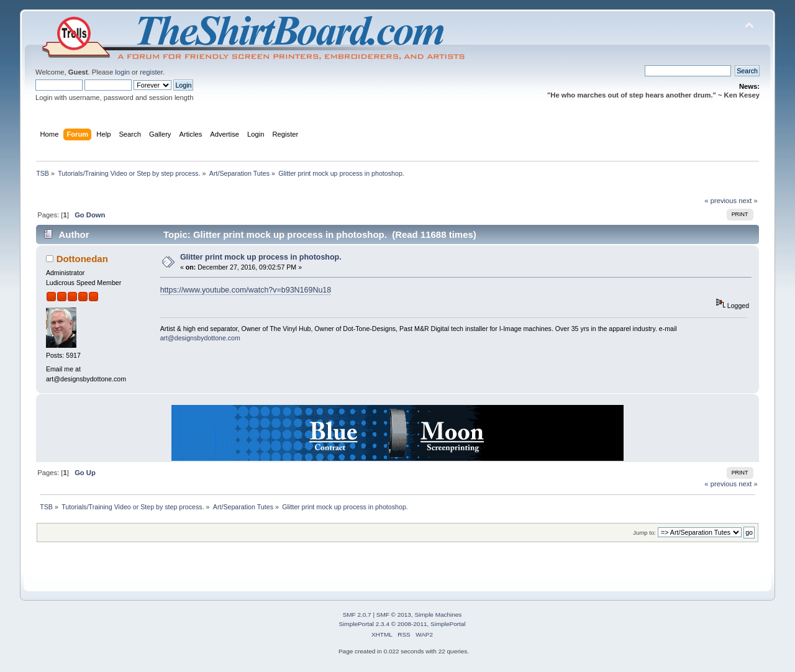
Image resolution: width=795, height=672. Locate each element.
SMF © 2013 (394, 615)
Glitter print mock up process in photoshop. (261, 257)
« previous (720, 201)
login (122, 72)
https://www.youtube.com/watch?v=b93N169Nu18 (246, 290)
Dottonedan (82, 259)
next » (748, 201)
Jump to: (644, 533)
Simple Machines (438, 615)
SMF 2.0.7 (357, 615)
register (151, 72)
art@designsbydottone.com (200, 338)
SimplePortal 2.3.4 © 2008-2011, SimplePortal (402, 624)
